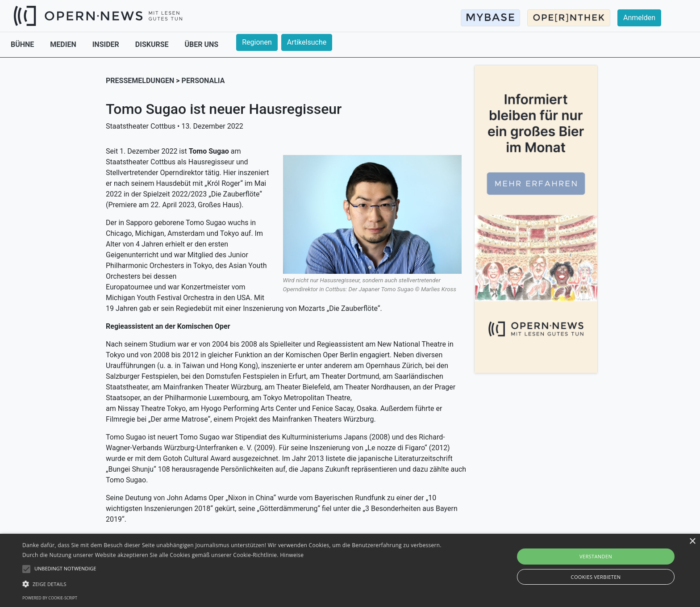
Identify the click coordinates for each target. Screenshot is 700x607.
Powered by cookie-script (50, 598)
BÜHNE (23, 44)
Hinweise (292, 555)
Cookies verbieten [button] (596, 577)
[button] (235, 584)
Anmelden (639, 18)
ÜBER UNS (202, 44)
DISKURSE (153, 44)
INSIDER (107, 44)
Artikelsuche (307, 42)
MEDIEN (64, 44)
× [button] (692, 542)
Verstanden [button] (596, 556)
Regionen (257, 42)
